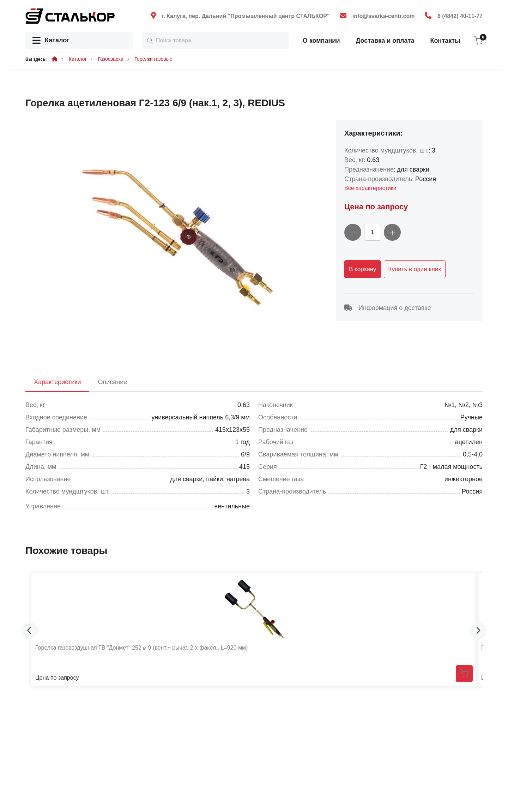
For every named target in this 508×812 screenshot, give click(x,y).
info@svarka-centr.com (384, 16)
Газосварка (111, 59)
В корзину (363, 269)
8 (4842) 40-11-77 (460, 16)
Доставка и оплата (385, 41)
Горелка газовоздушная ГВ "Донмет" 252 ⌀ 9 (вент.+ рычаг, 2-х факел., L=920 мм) (141, 648)
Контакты (445, 41)
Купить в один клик (415, 269)
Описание (112, 382)
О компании (321, 41)
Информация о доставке (388, 308)
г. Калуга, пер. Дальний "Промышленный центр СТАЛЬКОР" (246, 16)
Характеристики (57, 382)
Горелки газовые (153, 59)
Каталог (51, 41)
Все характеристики (370, 188)
